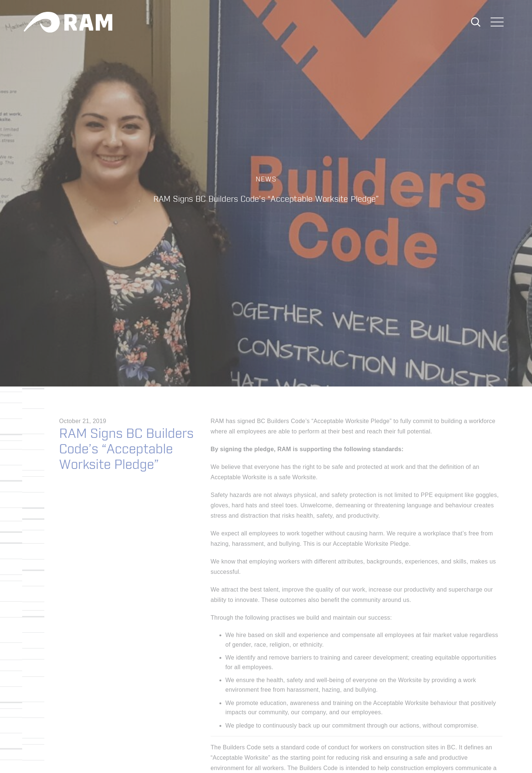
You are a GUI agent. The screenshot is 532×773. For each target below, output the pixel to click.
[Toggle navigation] (497, 23)
